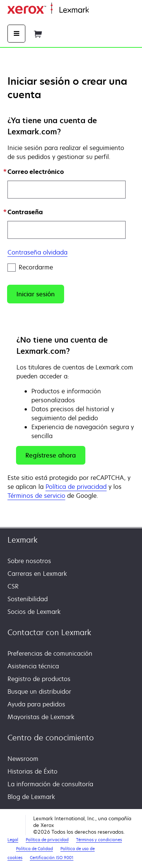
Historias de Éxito (32, 771)
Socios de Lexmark (34, 612)
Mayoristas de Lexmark (41, 717)
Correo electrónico (36, 172)
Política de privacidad (76, 487)
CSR (13, 586)
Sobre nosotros (29, 561)
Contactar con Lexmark (49, 632)
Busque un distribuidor (39, 691)
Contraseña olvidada (37, 252)
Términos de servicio (36, 496)
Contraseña (25, 212)
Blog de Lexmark (31, 797)
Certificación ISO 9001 (52, 858)
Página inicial (106, 10)
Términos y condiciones (99, 839)
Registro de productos (39, 679)
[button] (36, 294)
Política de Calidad (34, 848)
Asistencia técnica (33, 666)
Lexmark (23, 540)
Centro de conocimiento (51, 738)
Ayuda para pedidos (36, 704)
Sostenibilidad (28, 599)
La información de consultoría (50, 784)
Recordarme (30, 267)
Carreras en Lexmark (37, 574)
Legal (13, 839)
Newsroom (23, 759)
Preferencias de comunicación (50, 653)
